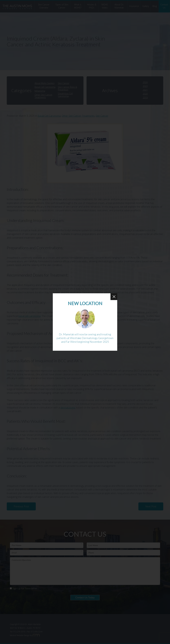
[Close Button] (114, 297)
